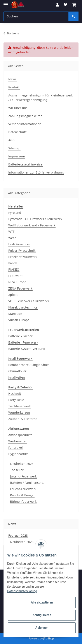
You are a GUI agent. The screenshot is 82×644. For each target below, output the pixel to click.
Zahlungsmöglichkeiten (25, 116)
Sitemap (14, 148)
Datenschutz (17, 132)
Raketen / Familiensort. (27, 483)
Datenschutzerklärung (22, 591)
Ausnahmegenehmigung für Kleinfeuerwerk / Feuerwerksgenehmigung (41, 98)
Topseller (17, 470)
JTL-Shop (49, 638)
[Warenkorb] (74, 5)
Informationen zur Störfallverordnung (36, 172)
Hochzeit (15, 394)
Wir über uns (18, 108)
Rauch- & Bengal (22, 495)
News (12, 79)
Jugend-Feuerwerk (23, 476)
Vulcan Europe (19, 320)
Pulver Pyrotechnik (22, 250)
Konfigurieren (42, 615)
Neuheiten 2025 (22, 464)
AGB (11, 140)
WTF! (12, 232)
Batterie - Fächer (20, 336)
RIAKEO (14, 269)
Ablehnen (42, 628)
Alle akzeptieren (42, 602)
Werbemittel (17, 441)
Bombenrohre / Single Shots (29, 365)
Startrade (15, 314)
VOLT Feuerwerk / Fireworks (29, 301)
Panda (13, 263)
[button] (57, 5)
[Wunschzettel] (65, 5)
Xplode (13, 295)
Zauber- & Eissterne (23, 419)
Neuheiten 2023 (22, 542)
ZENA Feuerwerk (20, 288)
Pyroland (15, 213)
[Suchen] (36, 16)
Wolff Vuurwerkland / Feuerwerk (32, 225)
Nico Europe (17, 282)
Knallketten (17, 377)
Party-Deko (16, 400)
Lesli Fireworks (19, 244)
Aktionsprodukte (20, 435)
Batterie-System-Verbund (27, 349)
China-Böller (17, 371)
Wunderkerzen (19, 412)
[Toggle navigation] (6, 3)
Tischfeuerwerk (20, 406)
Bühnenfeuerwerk (23, 502)
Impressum (17, 156)
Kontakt (14, 87)
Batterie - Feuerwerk (23, 342)
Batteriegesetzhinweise (25, 164)
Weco (12, 238)
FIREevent (15, 276)
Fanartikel (16, 448)
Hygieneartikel (19, 454)
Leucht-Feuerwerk (23, 489)
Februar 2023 (18, 535)
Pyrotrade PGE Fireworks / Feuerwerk (35, 219)
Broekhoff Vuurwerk (23, 257)
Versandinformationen (25, 124)
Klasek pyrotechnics (23, 307)
